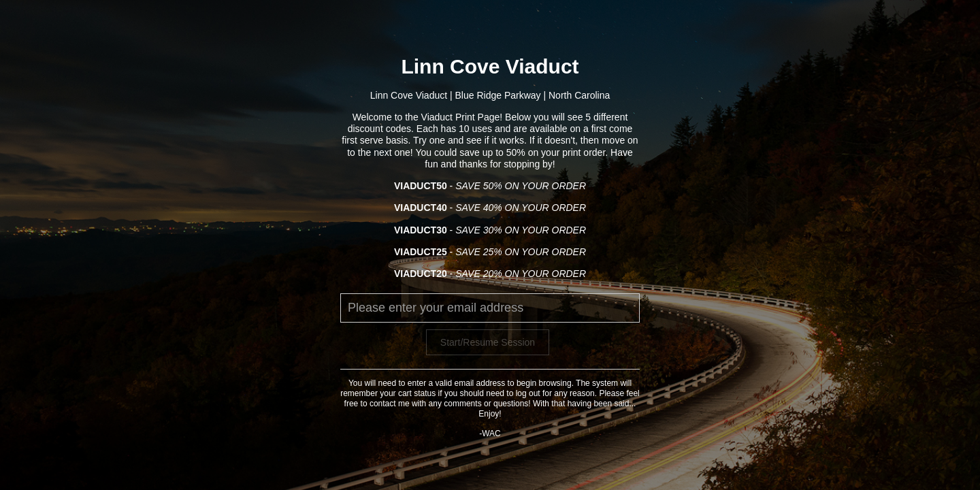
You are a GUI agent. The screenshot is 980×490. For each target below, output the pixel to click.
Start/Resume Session (488, 342)
